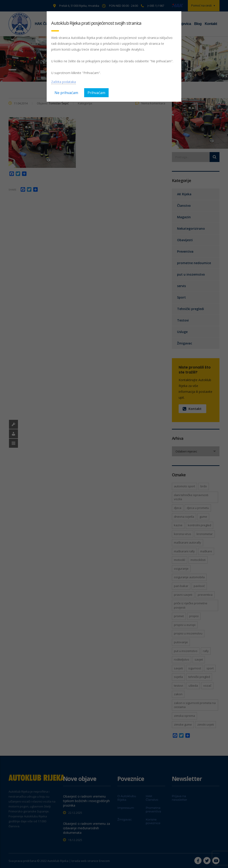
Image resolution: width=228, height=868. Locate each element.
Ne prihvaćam (66, 93)
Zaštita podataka (64, 82)
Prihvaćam (96, 93)
